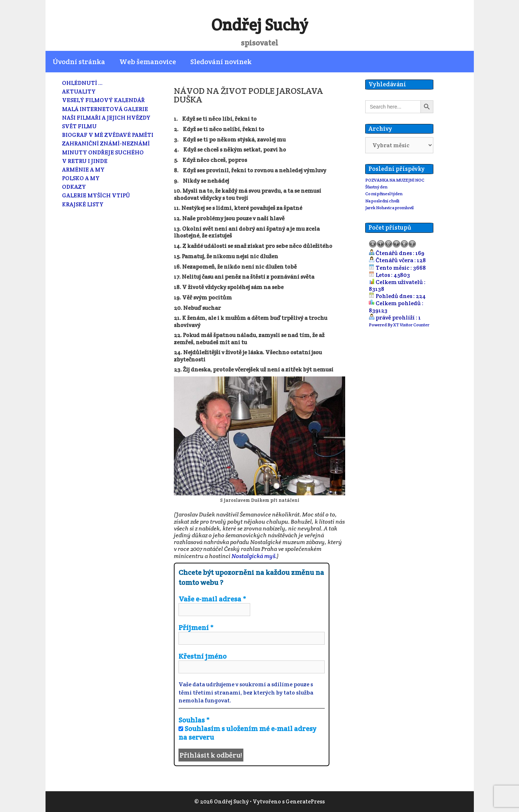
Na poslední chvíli (382, 201)
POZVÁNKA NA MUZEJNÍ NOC (395, 180)
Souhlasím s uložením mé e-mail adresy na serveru (247, 733)
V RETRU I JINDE (85, 161)
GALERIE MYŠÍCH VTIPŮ (96, 195)
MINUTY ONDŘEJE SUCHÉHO (103, 152)
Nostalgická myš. (254, 556)
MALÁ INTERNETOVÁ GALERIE (105, 109)
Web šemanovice (148, 62)
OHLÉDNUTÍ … (82, 83)
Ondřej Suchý (259, 25)
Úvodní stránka (79, 62)
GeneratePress (305, 801)
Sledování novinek (221, 62)
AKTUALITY (79, 92)
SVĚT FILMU (79, 126)
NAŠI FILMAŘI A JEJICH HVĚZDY (106, 118)
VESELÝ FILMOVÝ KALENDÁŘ (103, 100)
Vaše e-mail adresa (212, 599)
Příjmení (196, 628)
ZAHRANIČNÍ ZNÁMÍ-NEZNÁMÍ (106, 143)
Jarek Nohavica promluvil (389, 208)
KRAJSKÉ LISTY (83, 204)
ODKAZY (74, 187)
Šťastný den (376, 187)
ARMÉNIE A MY (83, 170)
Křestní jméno (203, 656)
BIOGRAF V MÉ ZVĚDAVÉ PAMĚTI (108, 135)
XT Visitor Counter (411, 325)
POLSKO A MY (81, 178)
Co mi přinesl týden (384, 194)
